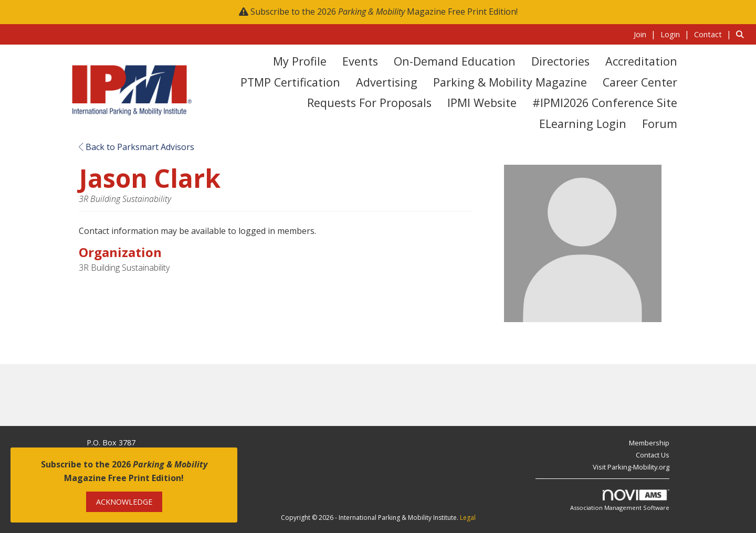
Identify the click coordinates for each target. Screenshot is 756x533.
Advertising (387, 82)
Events (360, 61)
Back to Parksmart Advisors (136, 147)
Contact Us (653, 455)
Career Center (640, 82)
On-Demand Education (455, 61)
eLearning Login (583, 124)
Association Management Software (620, 501)
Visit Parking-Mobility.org (631, 467)
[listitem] (646, 34)
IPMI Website (482, 103)
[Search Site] (742, 34)
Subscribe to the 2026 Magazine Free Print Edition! (384, 12)
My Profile (300, 61)
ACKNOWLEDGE (124, 502)
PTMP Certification (290, 82)
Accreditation (641, 61)
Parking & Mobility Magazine (510, 82)
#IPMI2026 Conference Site (605, 103)
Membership (649, 443)
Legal (468, 518)
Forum (660, 124)
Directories (560, 61)
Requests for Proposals (369, 103)
